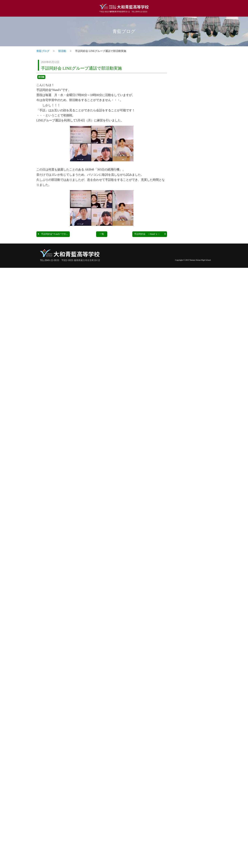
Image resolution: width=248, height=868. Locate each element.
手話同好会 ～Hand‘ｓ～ (150, 234)
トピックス (193, 62)
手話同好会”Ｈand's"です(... (53, 234)
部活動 (62, 51)
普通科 (193, 179)
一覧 (102, 234)
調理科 (193, 326)
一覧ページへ (201, 166)
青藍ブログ (124, 31)
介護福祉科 (193, 583)
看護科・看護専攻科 (193, 448)
